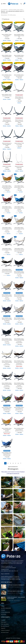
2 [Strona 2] (8, 463)
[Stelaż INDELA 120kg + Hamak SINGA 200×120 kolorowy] (7, 200)
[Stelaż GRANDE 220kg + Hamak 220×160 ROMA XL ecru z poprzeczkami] (7, 354)
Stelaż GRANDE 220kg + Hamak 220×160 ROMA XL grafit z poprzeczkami (19, 385)
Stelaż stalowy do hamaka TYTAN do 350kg (19, 121)
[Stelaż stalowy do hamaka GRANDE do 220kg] (7, 111)
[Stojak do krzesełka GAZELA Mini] (19, 157)
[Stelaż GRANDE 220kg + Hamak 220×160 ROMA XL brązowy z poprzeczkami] (19, 354)
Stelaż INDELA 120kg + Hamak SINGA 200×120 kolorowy (7, 208)
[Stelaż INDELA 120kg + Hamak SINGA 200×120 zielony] (19, 179)
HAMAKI (3, 606)
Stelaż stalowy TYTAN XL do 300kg (19, 144)
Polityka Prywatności (5, 630)
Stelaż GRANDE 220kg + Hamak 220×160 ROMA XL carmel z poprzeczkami (19, 341)
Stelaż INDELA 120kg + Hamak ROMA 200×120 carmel (7, 229)
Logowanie (3, 620)
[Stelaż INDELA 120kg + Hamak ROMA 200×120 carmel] (7, 221)
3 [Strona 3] (10, 463)
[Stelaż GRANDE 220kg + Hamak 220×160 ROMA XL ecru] (7, 286)
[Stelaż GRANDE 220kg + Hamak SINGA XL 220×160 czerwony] (19, 421)
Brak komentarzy (18, 587)
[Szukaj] (21, 4)
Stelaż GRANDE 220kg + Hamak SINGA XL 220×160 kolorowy (19, 409)
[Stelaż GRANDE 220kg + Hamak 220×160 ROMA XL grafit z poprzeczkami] (19, 376)
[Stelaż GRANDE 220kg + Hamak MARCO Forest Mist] (19, 27)
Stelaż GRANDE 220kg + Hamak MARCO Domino (7, 36)
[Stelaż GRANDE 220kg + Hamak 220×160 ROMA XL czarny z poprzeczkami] (7, 376)
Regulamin (3, 628)
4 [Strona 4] (13, 463)
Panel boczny (6, 19)
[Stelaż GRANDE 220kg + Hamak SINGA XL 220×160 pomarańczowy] (7, 421)
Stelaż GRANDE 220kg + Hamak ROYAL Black (7, 56)
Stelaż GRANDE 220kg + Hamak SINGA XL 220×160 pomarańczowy (7, 430)
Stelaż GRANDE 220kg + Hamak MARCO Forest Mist (19, 36)
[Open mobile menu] (3, 4)
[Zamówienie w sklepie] (24, 19)
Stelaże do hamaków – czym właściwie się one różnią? (16, 598)
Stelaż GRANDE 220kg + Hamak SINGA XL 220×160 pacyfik (7, 454)
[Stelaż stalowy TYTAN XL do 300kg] (19, 134)
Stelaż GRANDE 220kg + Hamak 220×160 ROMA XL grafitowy (7, 319)
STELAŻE (3, 610)
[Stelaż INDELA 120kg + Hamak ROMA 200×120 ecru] (19, 221)
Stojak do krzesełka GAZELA (7, 167)
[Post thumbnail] (4, 586)
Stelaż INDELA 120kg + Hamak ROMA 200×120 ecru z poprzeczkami (19, 250)
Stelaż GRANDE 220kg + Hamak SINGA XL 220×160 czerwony (19, 430)
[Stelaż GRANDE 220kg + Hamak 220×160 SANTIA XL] (19, 309)
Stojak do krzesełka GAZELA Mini (19, 167)
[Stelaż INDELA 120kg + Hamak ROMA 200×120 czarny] (7, 242)
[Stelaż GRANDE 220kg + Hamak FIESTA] (7, 68)
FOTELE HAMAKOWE (5, 612)
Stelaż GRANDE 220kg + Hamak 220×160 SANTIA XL (19, 319)
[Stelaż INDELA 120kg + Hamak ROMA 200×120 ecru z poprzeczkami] (19, 242)
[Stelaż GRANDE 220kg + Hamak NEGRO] (19, 68)
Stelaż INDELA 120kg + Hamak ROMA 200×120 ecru (19, 229)
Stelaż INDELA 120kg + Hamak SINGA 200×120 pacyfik (19, 208)
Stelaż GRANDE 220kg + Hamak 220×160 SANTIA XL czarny (7, 340)
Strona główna (4, 10)
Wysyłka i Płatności (5, 626)
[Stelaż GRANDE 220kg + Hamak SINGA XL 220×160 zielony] (7, 398)
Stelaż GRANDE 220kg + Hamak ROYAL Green (7, 95)
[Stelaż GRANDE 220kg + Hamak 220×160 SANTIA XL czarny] (7, 332)
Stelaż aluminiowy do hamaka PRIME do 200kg (7, 144)
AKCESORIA (4, 614)
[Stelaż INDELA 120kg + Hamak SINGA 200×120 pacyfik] (19, 200)
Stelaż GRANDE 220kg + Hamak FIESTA (7, 76)
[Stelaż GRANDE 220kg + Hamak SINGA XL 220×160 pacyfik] (7, 443)
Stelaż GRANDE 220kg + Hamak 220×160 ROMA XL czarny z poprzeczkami (7, 385)
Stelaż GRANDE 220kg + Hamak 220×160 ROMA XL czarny (19, 273)
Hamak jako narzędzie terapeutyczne (16, 585)
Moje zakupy (4, 622)
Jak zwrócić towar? (5, 632)
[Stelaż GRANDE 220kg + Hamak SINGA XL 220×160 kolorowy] (19, 398)
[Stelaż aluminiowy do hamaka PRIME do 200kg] (7, 134)
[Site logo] (13, 4)
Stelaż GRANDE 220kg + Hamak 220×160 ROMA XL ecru (7, 296)
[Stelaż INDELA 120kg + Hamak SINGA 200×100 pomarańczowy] (7, 179)
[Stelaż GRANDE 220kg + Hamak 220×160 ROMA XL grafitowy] (7, 309)
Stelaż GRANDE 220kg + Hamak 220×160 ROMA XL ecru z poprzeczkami (7, 363)
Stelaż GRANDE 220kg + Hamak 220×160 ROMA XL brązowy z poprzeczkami (19, 363)
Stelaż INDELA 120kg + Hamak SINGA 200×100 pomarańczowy (7, 187)
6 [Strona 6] (18, 463)
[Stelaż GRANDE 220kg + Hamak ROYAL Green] (7, 88)
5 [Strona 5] (16, 463)
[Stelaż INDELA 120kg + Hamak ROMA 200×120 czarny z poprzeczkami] (7, 262)
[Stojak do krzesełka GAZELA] (7, 157)
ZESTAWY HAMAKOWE (6, 608)
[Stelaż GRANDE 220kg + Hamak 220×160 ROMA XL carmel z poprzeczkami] (19, 332)
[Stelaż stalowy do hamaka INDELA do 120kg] (19, 88)
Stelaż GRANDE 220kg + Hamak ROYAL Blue (19, 56)
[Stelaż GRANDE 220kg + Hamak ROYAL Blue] (19, 48)
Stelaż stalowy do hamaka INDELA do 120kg (19, 98)
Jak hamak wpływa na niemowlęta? (15, 591)
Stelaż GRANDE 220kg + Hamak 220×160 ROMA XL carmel (19, 296)
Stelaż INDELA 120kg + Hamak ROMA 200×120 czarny (7, 250)
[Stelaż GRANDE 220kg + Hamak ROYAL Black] (7, 48)
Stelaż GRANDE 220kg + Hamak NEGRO (19, 76)
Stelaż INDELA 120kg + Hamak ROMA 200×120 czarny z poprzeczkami (7, 271)
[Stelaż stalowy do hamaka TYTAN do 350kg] (19, 111)
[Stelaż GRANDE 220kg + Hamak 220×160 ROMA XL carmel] (19, 286)
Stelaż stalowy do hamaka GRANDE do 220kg (7, 121)
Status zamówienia (5, 624)
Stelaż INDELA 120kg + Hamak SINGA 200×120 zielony (19, 187)
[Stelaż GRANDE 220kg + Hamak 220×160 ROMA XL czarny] (19, 262)
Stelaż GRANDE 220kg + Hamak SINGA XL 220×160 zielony (7, 409)
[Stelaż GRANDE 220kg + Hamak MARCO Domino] (7, 27)
